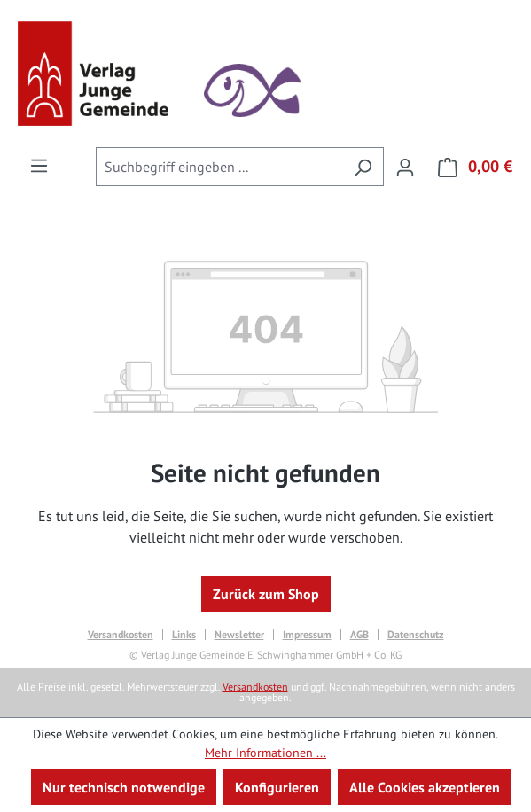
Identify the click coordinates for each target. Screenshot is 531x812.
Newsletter (239, 635)
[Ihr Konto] (405, 167)
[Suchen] (363, 167)
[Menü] (39, 165)
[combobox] (219, 167)
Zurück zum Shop (266, 594)
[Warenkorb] (470, 167)
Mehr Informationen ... (265, 753)
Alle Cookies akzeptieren (425, 787)
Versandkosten (121, 635)
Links (184, 635)
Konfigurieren (277, 787)
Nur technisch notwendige (124, 787)
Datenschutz (416, 635)
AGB (359, 635)
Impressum (307, 635)
